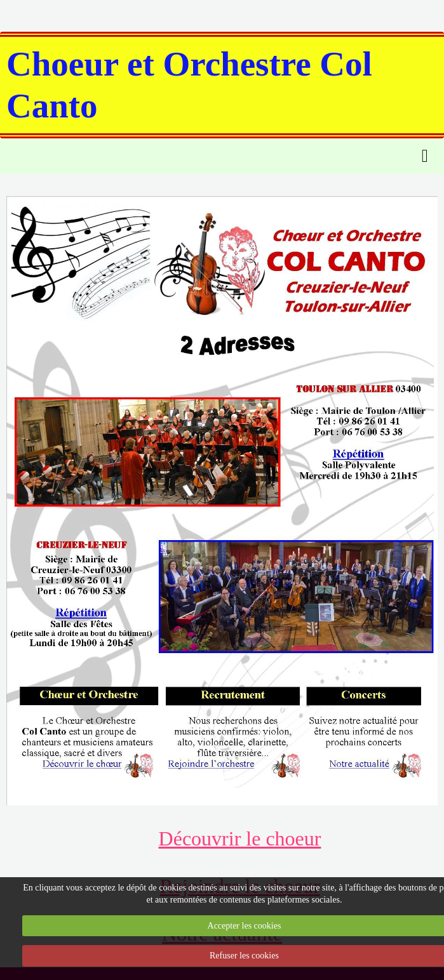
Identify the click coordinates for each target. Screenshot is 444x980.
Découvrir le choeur (240, 838)
